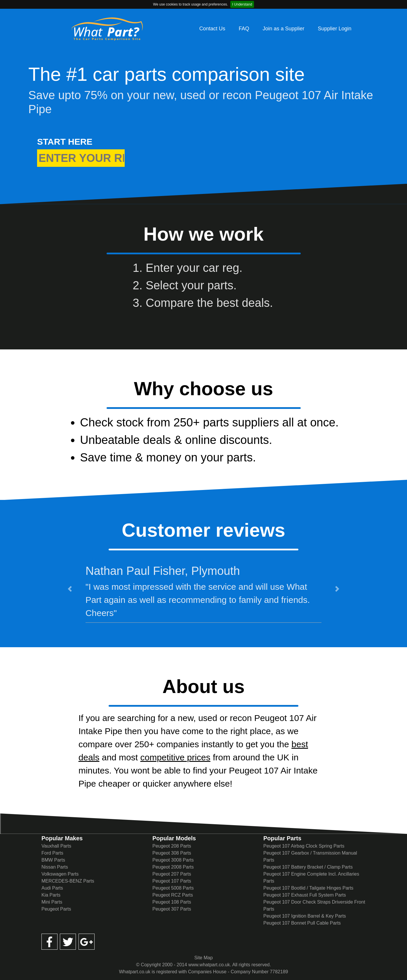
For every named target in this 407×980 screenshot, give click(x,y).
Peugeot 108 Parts (172, 902)
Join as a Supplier (283, 29)
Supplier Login (335, 29)
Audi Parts (52, 888)
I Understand (242, 4)
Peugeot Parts (56, 909)
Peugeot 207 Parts (172, 874)
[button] (70, 589)
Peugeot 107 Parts (172, 881)
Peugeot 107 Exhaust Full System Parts (305, 895)
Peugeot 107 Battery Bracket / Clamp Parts (308, 867)
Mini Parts (52, 902)
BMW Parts (53, 860)
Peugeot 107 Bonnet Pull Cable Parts (302, 923)
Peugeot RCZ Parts (173, 895)
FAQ (244, 29)
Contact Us (212, 29)
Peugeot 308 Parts (172, 853)
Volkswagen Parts (60, 874)
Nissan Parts (55, 867)
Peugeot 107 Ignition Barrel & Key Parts (305, 916)
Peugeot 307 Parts (172, 909)
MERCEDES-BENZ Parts (68, 881)
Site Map (203, 958)
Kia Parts (51, 895)
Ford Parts (52, 853)
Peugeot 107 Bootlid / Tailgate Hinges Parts (308, 888)
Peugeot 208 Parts (172, 846)
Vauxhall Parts (56, 846)
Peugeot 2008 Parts (173, 867)
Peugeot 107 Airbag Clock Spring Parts (304, 846)
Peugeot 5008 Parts (173, 888)
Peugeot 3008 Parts (173, 860)
